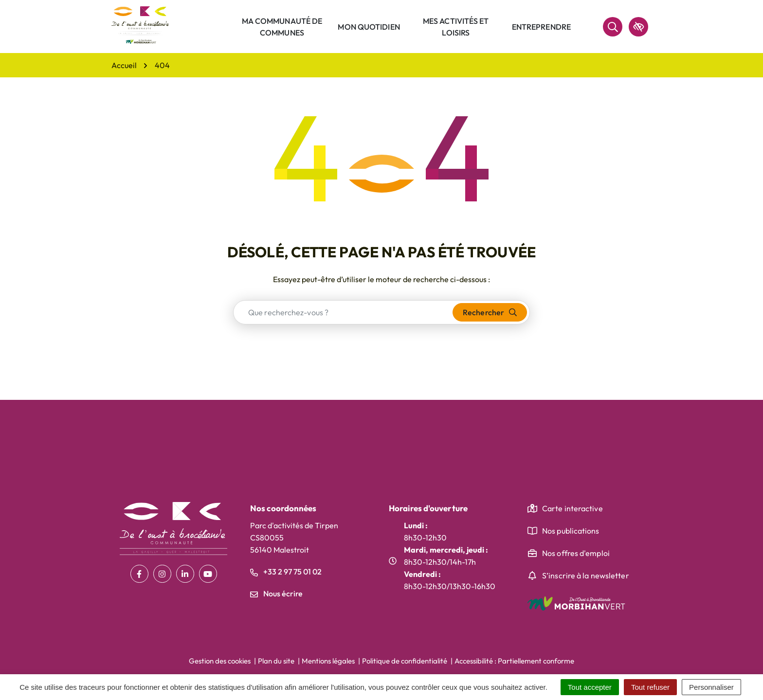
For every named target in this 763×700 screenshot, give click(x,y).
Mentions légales (328, 661)
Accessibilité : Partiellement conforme (514, 661)
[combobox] (343, 312)
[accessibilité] (638, 27)
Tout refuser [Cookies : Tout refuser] (650, 687)
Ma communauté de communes (282, 27)
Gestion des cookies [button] (220, 661)
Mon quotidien (369, 27)
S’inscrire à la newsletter (586, 575)
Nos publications (571, 531)
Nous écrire (276, 593)
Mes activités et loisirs (456, 27)
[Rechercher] (613, 27)
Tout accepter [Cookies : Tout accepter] (590, 687)
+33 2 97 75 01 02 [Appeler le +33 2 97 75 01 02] (286, 572)
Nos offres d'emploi (576, 553)
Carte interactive (572, 508)
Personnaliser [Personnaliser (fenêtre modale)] (711, 687)
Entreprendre (541, 27)
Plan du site (276, 661)
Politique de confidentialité (405, 661)
